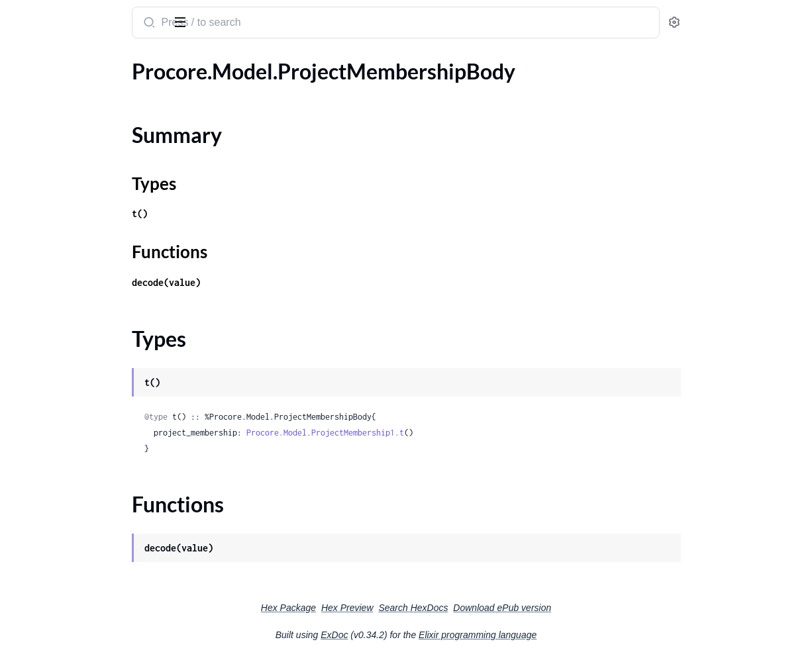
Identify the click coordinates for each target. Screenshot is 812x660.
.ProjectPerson (44, 490)
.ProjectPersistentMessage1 (74, 454)
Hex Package (388, 608)
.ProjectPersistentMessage (71, 436)
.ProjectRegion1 (46, 615)
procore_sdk (45, 16)
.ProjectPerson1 (47, 507)
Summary (43, 112)
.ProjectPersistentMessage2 (74, 472)
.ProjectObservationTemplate (77, 168)
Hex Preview (447, 608)
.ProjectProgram (47, 543)
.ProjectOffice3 (44, 347)
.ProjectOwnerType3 (57, 418)
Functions (45, 144)
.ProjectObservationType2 (70, 239)
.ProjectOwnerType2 (57, 400)
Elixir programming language (577, 635)
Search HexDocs (512, 608)
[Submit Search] (255, 24)
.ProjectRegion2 (46, 633)
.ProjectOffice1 (44, 311)
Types (35, 128)
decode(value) (273, 282)
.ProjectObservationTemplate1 (80, 186)
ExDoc (433, 635)
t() (246, 213)
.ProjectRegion (43, 597)
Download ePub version (601, 608)
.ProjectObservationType (67, 204)
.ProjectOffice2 (44, 329)
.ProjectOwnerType (54, 364)
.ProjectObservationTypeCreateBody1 (94, 275)
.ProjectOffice (41, 293)
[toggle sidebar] (181, 21)
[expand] (186, 89)
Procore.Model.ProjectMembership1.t (432, 433)
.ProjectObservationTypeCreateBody (94, 257)
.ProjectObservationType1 (70, 221)
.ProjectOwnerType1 (57, 382)
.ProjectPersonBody (56, 525)
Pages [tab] (24, 62)
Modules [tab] (75, 62)
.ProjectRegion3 (46, 650)
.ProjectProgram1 (50, 561)
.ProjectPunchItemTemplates (76, 579)
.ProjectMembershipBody (69, 89)
